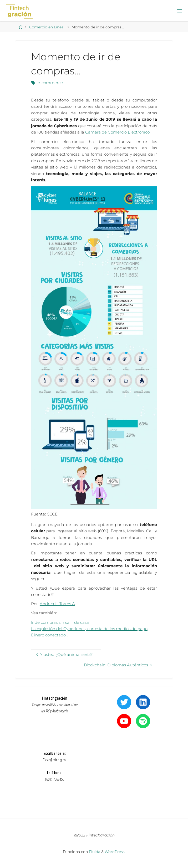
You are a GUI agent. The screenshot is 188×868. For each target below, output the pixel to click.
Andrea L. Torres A (57, 604)
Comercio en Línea (46, 27)
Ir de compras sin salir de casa (60, 622)
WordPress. (115, 852)
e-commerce (50, 83)
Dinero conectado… (50, 635)
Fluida (94, 852)
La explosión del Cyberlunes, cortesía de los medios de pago (89, 629)
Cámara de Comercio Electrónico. (118, 132)
